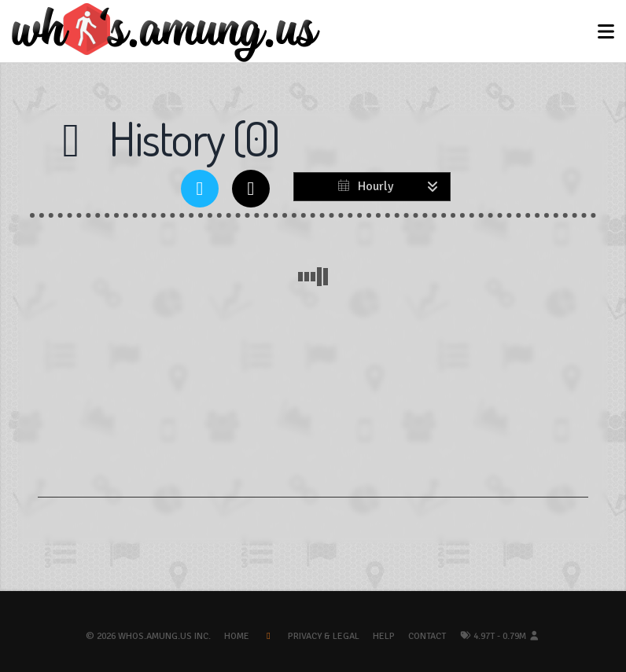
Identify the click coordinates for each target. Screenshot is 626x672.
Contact (427, 636)
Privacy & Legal (324, 636)
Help (384, 636)
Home (237, 636)
